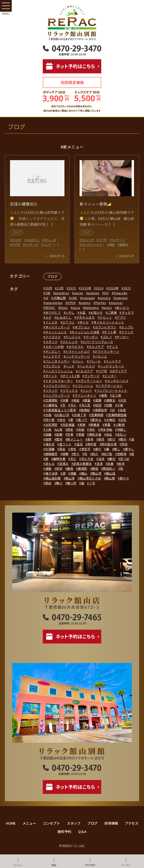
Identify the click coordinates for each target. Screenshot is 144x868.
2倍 (48, 293)
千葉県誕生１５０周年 (61, 410)
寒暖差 (95, 424)
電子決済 (51, 473)
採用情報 (111, 823)
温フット (65, 444)
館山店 (111, 473)
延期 (59, 434)
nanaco (105, 298)
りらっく (106, 317)
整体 (59, 439)
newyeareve (54, 303)
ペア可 (103, 371)
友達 (123, 410)
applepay (62, 293)
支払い (122, 434)
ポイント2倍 (71, 376)
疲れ (98, 449)
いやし (70, 312)
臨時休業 (59, 459)
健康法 (111, 400)
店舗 (48, 434)
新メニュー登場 (95, 204)
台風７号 (80, 415)
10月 (49, 288)
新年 (90, 439)
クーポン (92, 337)
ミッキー (111, 376)
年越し (122, 429)
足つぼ (125, 459)
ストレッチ (70, 342)
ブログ (52, 276)
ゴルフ (107, 337)
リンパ (87, 390)
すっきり (128, 312)
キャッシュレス (56, 332)
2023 (72, 288)
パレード (95, 361)
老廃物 (122, 454)
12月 (60, 288)
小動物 (120, 424)
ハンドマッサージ (78, 356)
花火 (73, 459)
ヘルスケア (86, 371)
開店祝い (109, 468)
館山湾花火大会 (90, 478)
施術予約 (64, 831)
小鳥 (48, 429)
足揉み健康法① (26, 204)
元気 (123, 400)
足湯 (100, 463)
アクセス (132, 823)
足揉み (64, 463)
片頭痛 (50, 449)
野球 (59, 468)
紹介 (95, 454)
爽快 (125, 444)
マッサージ (92, 376)
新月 (101, 439)
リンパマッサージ (58, 395)
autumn (94, 293)
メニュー (29, 823)
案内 (123, 439)
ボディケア (120, 371)
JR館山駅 (59, 298)
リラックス (70, 390)
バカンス (101, 356)
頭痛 (73, 473)
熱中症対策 (109, 444)
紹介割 (108, 454)
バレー (79, 361)
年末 (92, 429)
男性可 (86, 449)
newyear (122, 298)
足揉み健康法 (82, 463)
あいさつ (123, 307)
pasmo (85, 303)
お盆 (83, 312)
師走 (70, 429)
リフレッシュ (84, 385)
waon (108, 307)
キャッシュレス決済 (85, 332)
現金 (62, 449)
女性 (123, 420)
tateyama (92, 307)
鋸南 (70, 468)
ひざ (48, 317)
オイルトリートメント (109, 322)
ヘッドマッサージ (112, 366)
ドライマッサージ (107, 351)
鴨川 (59, 483)
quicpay (117, 303)
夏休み (97, 420)
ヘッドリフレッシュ (59, 371)
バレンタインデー (58, 361)
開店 (95, 468)
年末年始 (106, 429)
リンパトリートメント (112, 390)
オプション (82, 327)
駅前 (48, 483)
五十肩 (117, 395)
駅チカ (124, 478)
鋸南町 (83, 468)
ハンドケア (53, 356)
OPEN (71, 303)
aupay (79, 293)
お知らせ (96, 312)
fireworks (120, 293)
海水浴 (50, 444)
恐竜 (70, 434)
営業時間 (97, 415)
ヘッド (70, 366)
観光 (112, 459)
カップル (127, 327)
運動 (48, 468)
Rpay (64, 307)
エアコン (69, 322)
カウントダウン (106, 327)
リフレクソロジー (58, 385)
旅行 (112, 439)
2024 (100, 288)
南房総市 (101, 410)
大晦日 (111, 420)
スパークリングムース (98, 342)
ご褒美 (112, 312)
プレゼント (53, 366)
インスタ (51, 322)
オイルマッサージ (58, 327)
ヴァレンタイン (85, 395)
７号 (92, 483)
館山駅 (110, 478)
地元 (62, 420)
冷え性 (86, 405)
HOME (11, 823)
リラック (51, 390)
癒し (117, 449)
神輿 (66, 454)
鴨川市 (72, 483)
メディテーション (90, 381)
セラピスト (76, 346)
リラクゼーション (110, 385)
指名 (109, 434)
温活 (79, 444)
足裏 (110, 463)
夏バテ (83, 420)
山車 (59, 429)
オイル (84, 322)
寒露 (108, 424)
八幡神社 (51, 405)
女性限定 (51, 424)
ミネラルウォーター (59, 381)
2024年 (113, 288)
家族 (83, 424)
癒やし (130, 449)
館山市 (97, 473)
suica (76, 307)
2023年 (86, 288)
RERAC (50, 307)
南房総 (85, 410)
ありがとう (53, 312)
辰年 (121, 463)
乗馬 (104, 395)
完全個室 (69, 424)
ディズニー (53, 351)
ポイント (51, 376)
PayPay (101, 303)
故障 (48, 439)
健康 (98, 400)
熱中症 (92, 444)
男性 (73, 449)
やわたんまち (86, 317)
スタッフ (51, 342)
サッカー (123, 337)
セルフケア (96, 346)
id (47, 298)
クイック (127, 332)
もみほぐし (64, 317)
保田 (76, 400)
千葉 (120, 405)
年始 (81, 429)
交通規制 (51, 400)
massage (88, 298)
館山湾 (70, 478)
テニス (113, 346)
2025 (127, 288)
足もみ (50, 463)
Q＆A (82, 831)
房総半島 (95, 434)
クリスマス (53, 337)
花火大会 (87, 459)
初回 (98, 405)
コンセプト (51, 823)
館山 (84, 473)
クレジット (73, 337)
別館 (109, 405)
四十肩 (50, 420)
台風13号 (63, 415)
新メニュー (75, 439)
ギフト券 (110, 332)
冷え (73, 405)
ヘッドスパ (87, 366)
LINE (74, 298)
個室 (87, 400)
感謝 (81, 434)
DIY (107, 293)
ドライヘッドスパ (77, 351)
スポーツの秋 (55, 346)
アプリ (121, 317)
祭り (76, 454)
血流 (101, 459)
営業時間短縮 (117, 415)
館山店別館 (53, 478)
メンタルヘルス (118, 381)
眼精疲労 (51, 454)
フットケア (113, 361)
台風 (48, 415)
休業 (66, 400)
